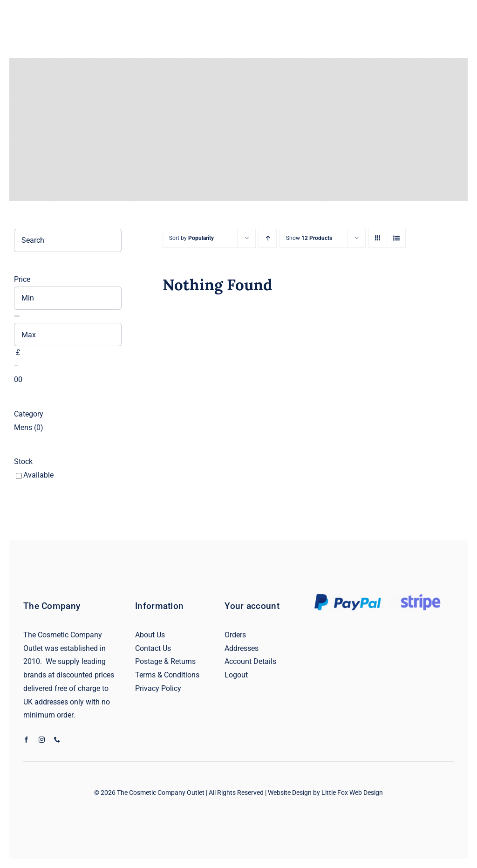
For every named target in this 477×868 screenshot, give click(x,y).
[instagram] (42, 740)
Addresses (242, 648)
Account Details (250, 661)
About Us (150, 635)
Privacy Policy (158, 688)
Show (309, 238)
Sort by (191, 238)
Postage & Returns (165, 661)
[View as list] (396, 238)
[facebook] (26, 740)
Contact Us (153, 648)
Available (38, 475)
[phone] (57, 740)
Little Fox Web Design (352, 793)
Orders (235, 635)
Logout (236, 675)
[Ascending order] (268, 238)
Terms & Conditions (167, 675)
